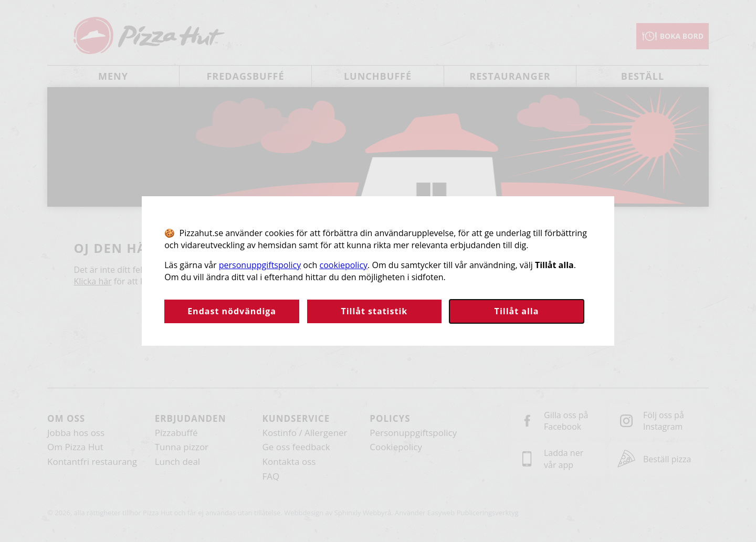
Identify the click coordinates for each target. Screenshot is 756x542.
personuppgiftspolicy (260, 265)
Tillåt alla (517, 311)
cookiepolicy (344, 265)
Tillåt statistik (374, 311)
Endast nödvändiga (232, 311)
